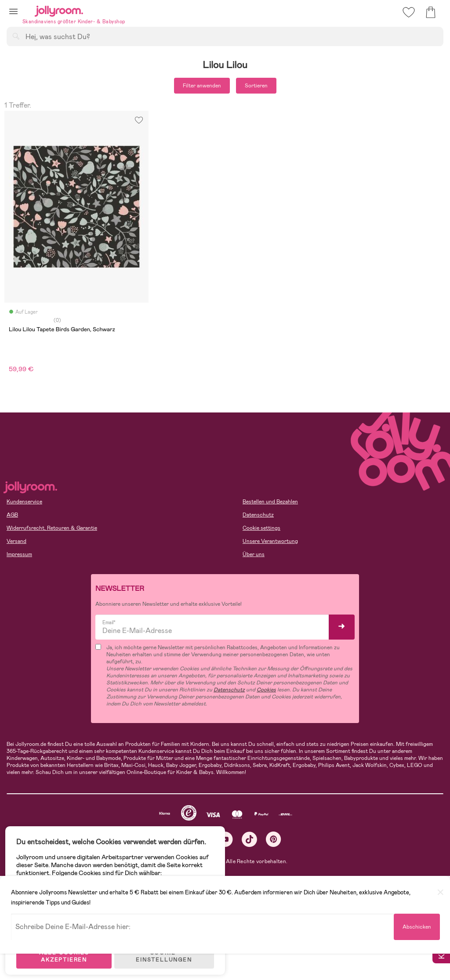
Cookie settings (261, 528)
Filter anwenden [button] (202, 86)
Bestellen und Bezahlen (270, 502)
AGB (12, 515)
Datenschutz (258, 515)
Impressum (19, 554)
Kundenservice (24, 502)
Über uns (254, 554)
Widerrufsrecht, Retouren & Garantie (52, 528)
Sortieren (256, 86)
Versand (16, 541)
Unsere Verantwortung (270, 541)
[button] (13, 11)
